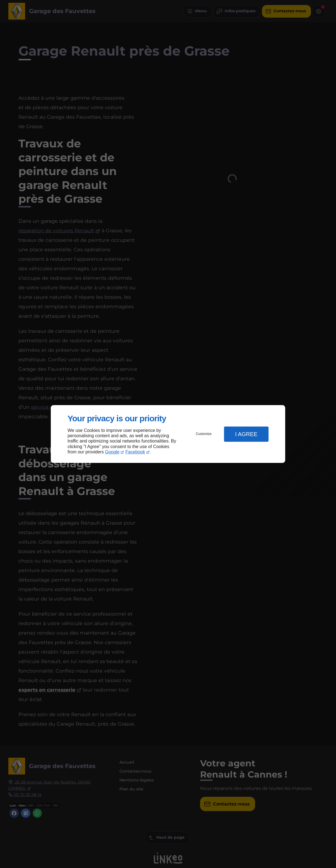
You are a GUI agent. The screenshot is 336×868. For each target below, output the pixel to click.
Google (112, 452)
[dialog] (168, 434)
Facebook (135, 452)
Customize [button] (204, 434)
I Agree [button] (246, 434)
